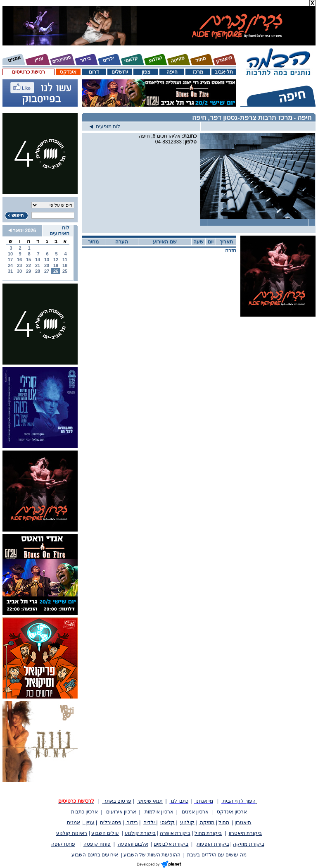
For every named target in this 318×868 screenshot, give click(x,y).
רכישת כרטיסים (28, 72)
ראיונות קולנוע (72, 833)
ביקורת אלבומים (171, 844)
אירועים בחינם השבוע (95, 855)
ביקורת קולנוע (140, 833)
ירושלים (120, 72)
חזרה (231, 250)
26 (56, 271)
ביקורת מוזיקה (248, 844)
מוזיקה (206, 823)
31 (10, 271)
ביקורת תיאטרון (245, 833)
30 (19, 271)
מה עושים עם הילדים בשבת (217, 855)
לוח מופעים (105, 126)
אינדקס (68, 72)
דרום (94, 72)
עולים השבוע (105, 833)
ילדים (150, 823)
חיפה (172, 72)
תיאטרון (243, 823)
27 (47, 271)
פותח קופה (63, 844)
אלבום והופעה (133, 844)
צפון (146, 72)
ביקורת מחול (208, 833)
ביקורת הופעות (213, 844)
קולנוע (187, 823)
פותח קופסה (97, 844)
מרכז (198, 72)
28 (38, 271)
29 (28, 271)
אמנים (74, 823)
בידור (132, 823)
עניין (89, 823)
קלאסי (167, 823)
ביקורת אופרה (175, 833)
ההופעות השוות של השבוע (152, 855)
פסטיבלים (111, 823)
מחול (224, 823)
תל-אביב (224, 72)
